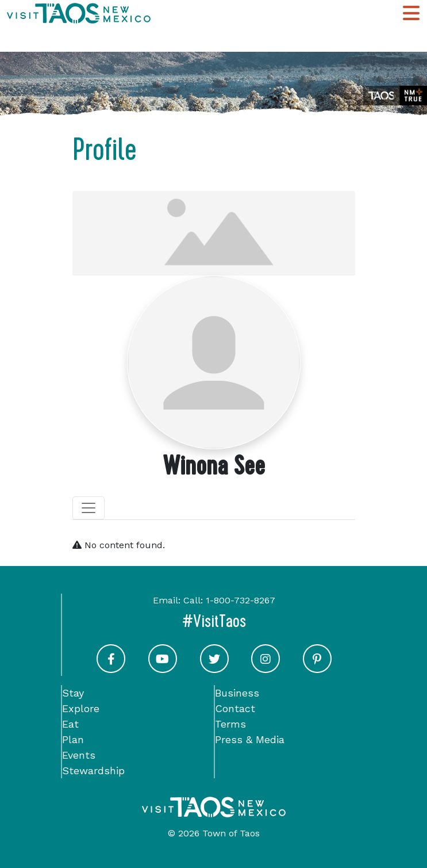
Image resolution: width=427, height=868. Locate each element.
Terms (230, 724)
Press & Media (250, 739)
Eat (70, 724)
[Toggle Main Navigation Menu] (411, 13)
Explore (81, 708)
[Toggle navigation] (89, 508)
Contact (235, 708)
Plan (73, 739)
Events (79, 755)
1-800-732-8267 (241, 600)
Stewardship (93, 771)
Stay (73, 693)
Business (237, 693)
